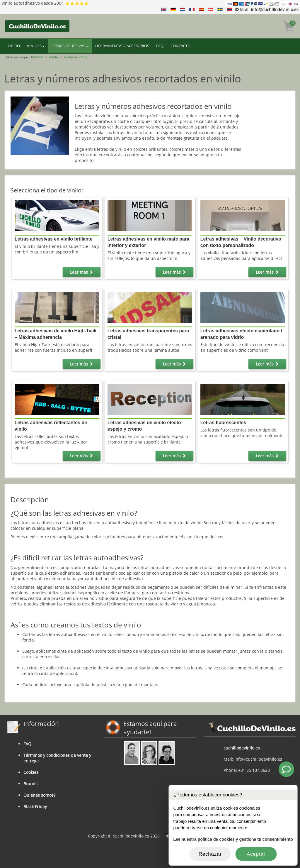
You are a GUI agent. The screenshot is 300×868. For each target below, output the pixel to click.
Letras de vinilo (76, 57)
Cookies (31, 772)
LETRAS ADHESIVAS (70, 46)
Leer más (82, 272)
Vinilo (54, 57)
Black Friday (35, 807)
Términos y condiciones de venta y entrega (57, 758)
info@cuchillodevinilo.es (275, 10)
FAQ (160, 46)
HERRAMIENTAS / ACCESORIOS (122, 46)
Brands (30, 784)
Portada (37, 57)
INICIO (14, 46)
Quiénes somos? (39, 795)
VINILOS (36, 46)
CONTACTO (180, 46)
